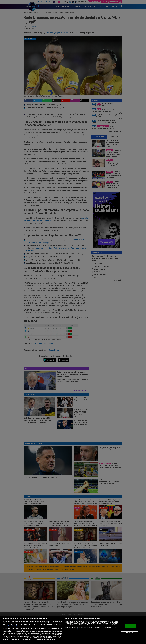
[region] (73, 630)
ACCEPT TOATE (130, 626)
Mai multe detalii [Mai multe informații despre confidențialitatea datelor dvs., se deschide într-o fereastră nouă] (13, 626)
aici (45, 635)
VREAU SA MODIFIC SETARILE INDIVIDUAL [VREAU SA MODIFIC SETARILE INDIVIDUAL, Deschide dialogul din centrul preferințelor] (130, 632)
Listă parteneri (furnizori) (71, 629)
